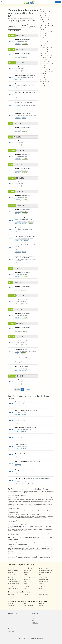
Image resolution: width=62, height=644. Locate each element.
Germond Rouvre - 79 (45, 62)
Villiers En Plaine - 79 (45, 82)
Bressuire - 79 (43, 14)
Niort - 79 (42, 10)
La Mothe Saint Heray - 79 (46, 56)
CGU (33, 618)
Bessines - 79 (43, 40)
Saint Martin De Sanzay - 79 (46, 64)
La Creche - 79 (43, 74)
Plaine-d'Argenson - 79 (45, 12)
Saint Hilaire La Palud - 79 (46, 48)
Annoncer (58, 2)
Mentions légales (35, 616)
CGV (33, 620)
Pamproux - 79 (43, 60)
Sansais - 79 (43, 66)
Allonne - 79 (43, 86)
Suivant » (29, 389)
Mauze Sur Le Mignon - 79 (46, 22)
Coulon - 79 (43, 68)
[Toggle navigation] (2, 2)
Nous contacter (11, 631)
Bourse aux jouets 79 (23, 26)
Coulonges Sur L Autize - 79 (46, 72)
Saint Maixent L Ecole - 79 (46, 32)
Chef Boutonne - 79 (44, 20)
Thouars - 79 (43, 28)
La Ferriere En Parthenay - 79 (47, 26)
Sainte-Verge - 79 (44, 52)
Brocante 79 (12, 26)
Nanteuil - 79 (43, 16)
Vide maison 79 (34, 26)
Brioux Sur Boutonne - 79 (46, 58)
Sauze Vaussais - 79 (45, 24)
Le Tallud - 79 (43, 54)
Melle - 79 (42, 30)
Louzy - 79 (42, 76)
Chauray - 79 (43, 36)
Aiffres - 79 (42, 46)
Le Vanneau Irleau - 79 (45, 70)
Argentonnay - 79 (44, 50)
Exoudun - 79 (43, 80)
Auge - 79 (42, 84)
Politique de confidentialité (35, 623)
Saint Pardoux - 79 (44, 42)
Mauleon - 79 (43, 44)
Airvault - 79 (43, 78)
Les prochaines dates (14, 31)
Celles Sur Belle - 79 (44, 18)
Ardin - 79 (42, 38)
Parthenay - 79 (43, 34)
